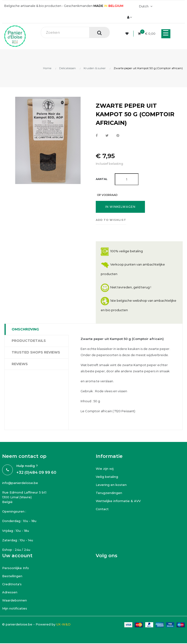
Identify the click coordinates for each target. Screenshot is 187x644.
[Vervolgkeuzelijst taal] (145, 6)
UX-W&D (63, 624)
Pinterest (118, 136)
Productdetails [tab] (29, 341)
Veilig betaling (107, 477)
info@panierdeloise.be (20, 483)
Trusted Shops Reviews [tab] (36, 352)
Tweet (107, 136)
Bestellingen (12, 576)
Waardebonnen (14, 600)
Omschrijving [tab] (25, 329)
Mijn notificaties (15, 608)
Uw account (17, 556)
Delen (97, 136)
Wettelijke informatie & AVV (118, 501)
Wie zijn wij (105, 469)
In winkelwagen (120, 207)
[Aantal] (127, 179)
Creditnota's (12, 584)
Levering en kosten (111, 485)
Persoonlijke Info (16, 568)
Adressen (10, 592)
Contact (102, 509)
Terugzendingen (109, 493)
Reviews (20, 364)
